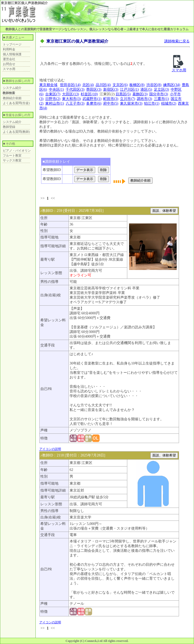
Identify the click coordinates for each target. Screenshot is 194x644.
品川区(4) (103, 85)
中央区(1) (56, 90)
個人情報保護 (12, 54)
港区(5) (146, 90)
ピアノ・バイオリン (17, 151)
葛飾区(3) (140, 94)
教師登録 (9, 127)
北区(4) (88, 85)
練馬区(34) (172, 85)
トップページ (12, 44)
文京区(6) (120, 85)
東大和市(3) (71, 99)
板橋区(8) (137, 85)
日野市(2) (53, 99)
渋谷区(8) (154, 85)
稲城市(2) (169, 103)
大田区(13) (70, 94)
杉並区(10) (89, 94)
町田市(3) (111, 99)
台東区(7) (53, 94)
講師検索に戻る (177, 41)
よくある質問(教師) (16, 132)
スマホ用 (9, 69)
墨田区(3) (94, 90)
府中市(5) (111, 103)
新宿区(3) (111, 90)
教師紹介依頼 (12, 98)
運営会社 (9, 59)
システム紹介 (12, 88)
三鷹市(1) (161, 99)
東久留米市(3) (131, 103)
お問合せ (9, 64)
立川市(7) (128, 99)
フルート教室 (12, 156)
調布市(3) (144, 99)
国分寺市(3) (159, 94)
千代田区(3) (75, 90)
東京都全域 (48, 85)
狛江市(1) (152, 103)
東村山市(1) (55, 103)
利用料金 (9, 49)
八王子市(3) (75, 103)
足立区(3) (161, 90)
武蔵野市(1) (92, 99)
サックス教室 (12, 160)
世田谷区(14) (70, 85)
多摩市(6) (94, 103)
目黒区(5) (123, 94)
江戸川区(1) (129, 90)
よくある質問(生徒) (16, 103)
